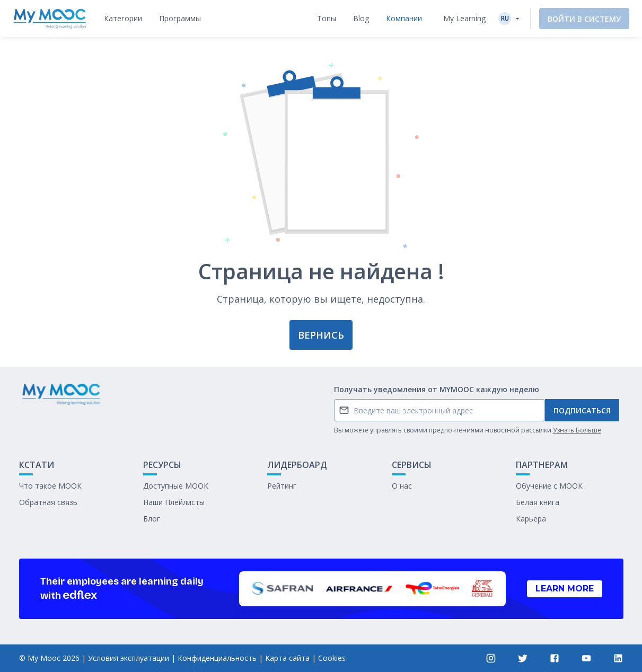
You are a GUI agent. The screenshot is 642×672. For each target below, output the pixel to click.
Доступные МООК (176, 486)
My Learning (464, 18)
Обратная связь (48, 502)
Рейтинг (282, 486)
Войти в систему (584, 19)
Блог (152, 519)
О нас (402, 486)
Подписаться (582, 410)
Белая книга (538, 502)
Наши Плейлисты (174, 502)
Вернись (321, 335)
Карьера (531, 519)
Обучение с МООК (549, 486)
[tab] (123, 19)
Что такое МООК (50, 486)
